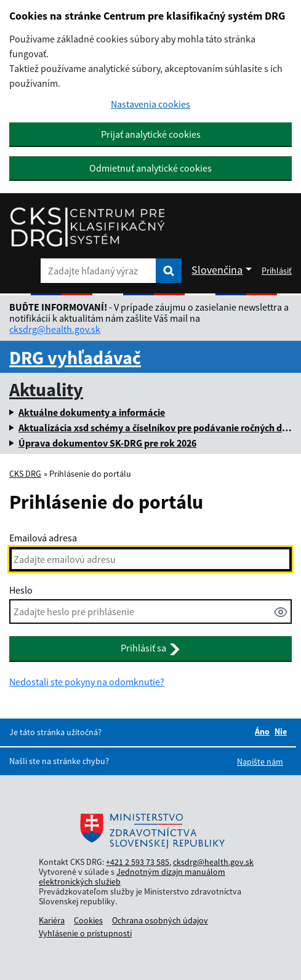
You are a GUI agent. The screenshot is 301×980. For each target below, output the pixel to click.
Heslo (21, 590)
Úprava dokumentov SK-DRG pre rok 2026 (107, 443)
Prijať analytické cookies (151, 134)
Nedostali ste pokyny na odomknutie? (87, 682)
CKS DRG (25, 474)
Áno (262, 731)
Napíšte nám (260, 762)
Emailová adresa (43, 538)
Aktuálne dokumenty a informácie (92, 412)
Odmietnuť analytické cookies (150, 168)
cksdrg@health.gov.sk (55, 329)
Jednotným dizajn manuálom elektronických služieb (132, 877)
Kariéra (52, 920)
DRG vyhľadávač (75, 357)
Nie (281, 731)
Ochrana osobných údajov (160, 920)
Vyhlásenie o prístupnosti (85, 933)
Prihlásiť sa (150, 648)
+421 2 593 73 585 (138, 862)
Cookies (88, 920)
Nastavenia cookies (150, 104)
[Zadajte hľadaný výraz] (98, 271)
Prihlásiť (277, 271)
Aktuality (46, 389)
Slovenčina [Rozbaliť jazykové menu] (217, 270)
